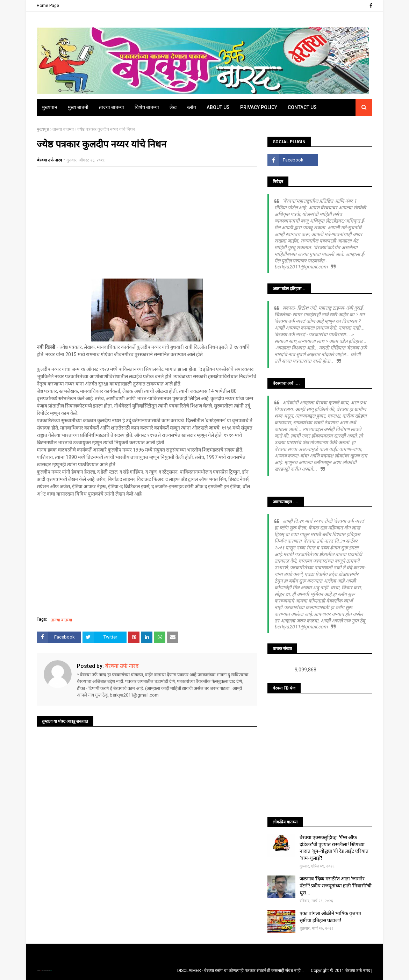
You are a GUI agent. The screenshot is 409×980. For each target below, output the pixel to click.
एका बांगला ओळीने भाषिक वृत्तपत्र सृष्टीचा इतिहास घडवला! (330, 917)
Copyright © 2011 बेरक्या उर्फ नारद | (342, 971)
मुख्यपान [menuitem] (50, 107)
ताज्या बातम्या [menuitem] (112, 107)
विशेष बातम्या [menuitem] (147, 107)
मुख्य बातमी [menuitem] (78, 107)
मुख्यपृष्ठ (43, 129)
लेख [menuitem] (173, 107)
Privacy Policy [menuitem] (259, 107)
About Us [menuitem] (218, 107)
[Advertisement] (147, 223)
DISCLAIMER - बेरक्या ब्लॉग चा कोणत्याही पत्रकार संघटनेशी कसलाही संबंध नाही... (241, 971)
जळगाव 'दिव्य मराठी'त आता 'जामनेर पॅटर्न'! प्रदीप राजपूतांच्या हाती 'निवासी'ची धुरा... (336, 885)
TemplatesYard (44, 970)
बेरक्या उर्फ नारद (49, 160)
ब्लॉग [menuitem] (192, 107)
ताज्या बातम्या (63, 129)
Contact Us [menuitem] (302, 107)
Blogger (51, 970)
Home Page (48, 6)
